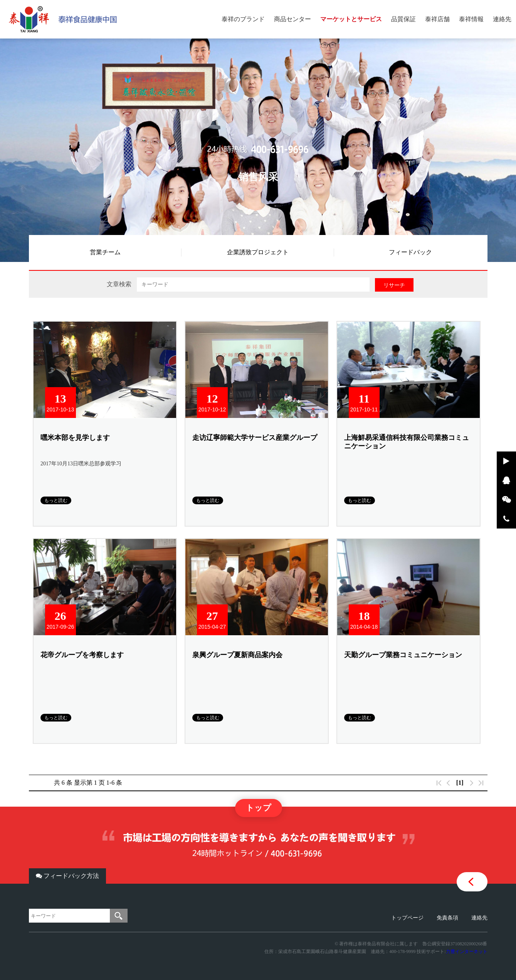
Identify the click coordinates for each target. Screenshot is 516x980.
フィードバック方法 (67, 876)
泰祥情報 (471, 19)
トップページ (407, 918)
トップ (259, 808)
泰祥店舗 (437, 19)
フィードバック (410, 252)
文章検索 (119, 284)
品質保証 (403, 19)
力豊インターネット (467, 951)
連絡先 (502, 19)
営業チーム (105, 252)
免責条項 (447, 918)
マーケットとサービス (351, 19)
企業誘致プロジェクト (258, 252)
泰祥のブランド (243, 19)
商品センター (292, 19)
